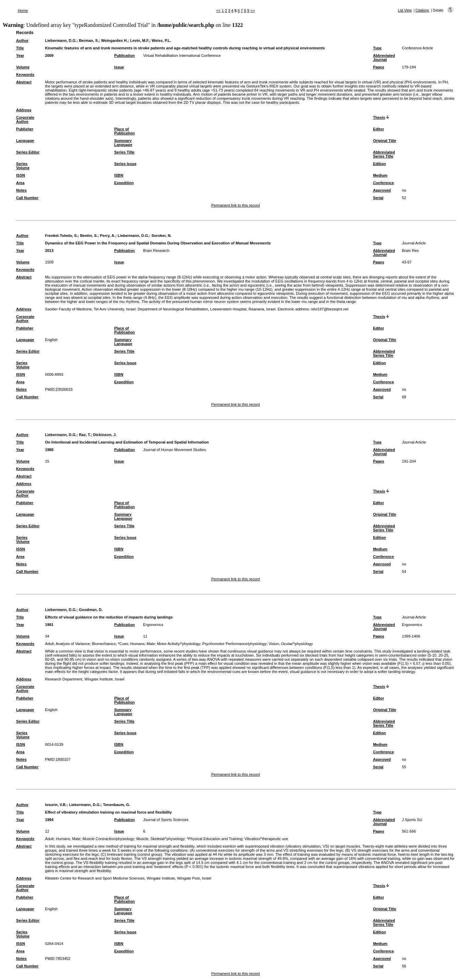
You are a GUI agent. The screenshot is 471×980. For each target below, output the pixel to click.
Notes (21, 190)
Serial (378, 198)
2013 (49, 251)
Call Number (27, 198)
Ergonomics (153, 625)
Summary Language (123, 143)
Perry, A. (108, 236)
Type (377, 48)
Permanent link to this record (235, 205)
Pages (379, 67)
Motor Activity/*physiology (179, 644)
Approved (382, 190)
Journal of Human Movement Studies (174, 450)
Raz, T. (85, 435)
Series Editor (28, 152)
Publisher (25, 129)
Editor (378, 129)
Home (23, 11)
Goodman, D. (91, 610)
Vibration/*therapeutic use (266, 839)
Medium (380, 175)
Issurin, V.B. (56, 805)
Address (24, 110)
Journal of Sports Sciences (166, 820)
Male (151, 644)
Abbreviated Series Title (384, 154)
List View (405, 10)
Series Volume (23, 166)
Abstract (24, 82)
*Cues (123, 644)
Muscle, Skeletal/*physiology (160, 839)
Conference (383, 183)
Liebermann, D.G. (61, 41)
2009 (49, 55)
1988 (49, 450)
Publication (124, 55)
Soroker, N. (162, 236)
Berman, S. (89, 41)
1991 (49, 625)
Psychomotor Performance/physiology (234, 644)
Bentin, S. (89, 236)
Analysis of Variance (73, 644)
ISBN (119, 175)
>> (253, 11)
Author (22, 41)
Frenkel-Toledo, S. (61, 236)
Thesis (379, 117)
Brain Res (410, 251)
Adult (49, 644)
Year (20, 55)
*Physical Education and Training (215, 839)
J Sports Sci (412, 820)
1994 (49, 820)
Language (25, 141)
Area (20, 183)
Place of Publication (124, 131)
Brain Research (156, 251)
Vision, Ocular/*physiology (291, 644)
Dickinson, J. (105, 435)
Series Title (124, 152)
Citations (422, 10)
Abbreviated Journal (384, 58)
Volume (23, 67)
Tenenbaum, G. (116, 805)
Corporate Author (25, 119)
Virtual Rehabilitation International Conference (182, 55)
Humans (138, 644)
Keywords (25, 75)
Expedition (124, 183)
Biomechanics (104, 644)
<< (218, 11)
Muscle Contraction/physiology (108, 839)
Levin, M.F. (140, 41)
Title (20, 48)
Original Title (384, 141)
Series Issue (125, 164)
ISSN (20, 175)
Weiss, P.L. (161, 41)
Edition (379, 164)
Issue (119, 67)
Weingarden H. (114, 41)
